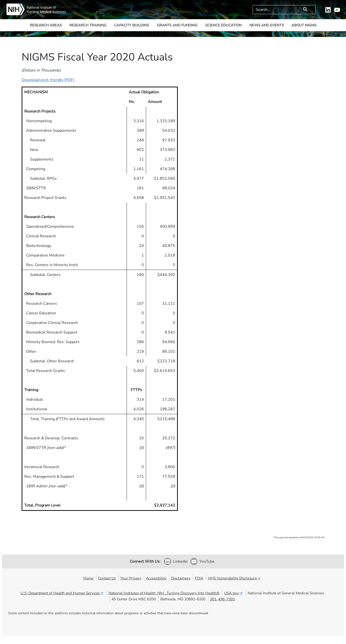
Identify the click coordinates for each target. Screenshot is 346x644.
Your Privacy (131, 578)
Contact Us (107, 578)
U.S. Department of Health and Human (62, 593)
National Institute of (41, 7)
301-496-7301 (222, 599)
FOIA (199, 578)
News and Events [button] (267, 25)
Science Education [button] (223, 25)
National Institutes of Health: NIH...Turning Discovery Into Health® (164, 593)
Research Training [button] (88, 25)
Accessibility (156, 578)
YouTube (207, 561)
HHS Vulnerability (235, 578)
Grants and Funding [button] (177, 25)
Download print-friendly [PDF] (48, 80)
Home (88, 578)
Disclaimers (181, 578)
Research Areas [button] (46, 25)
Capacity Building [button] (132, 25)
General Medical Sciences (46, 12)
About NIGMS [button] (304, 25)
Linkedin (180, 561)
